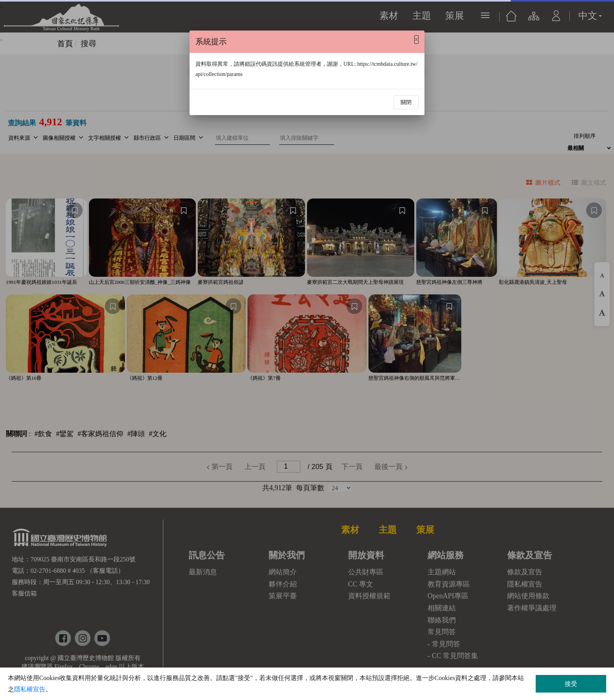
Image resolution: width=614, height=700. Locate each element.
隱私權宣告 (30, 689)
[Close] (416, 40)
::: (2, 40)
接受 (571, 684)
